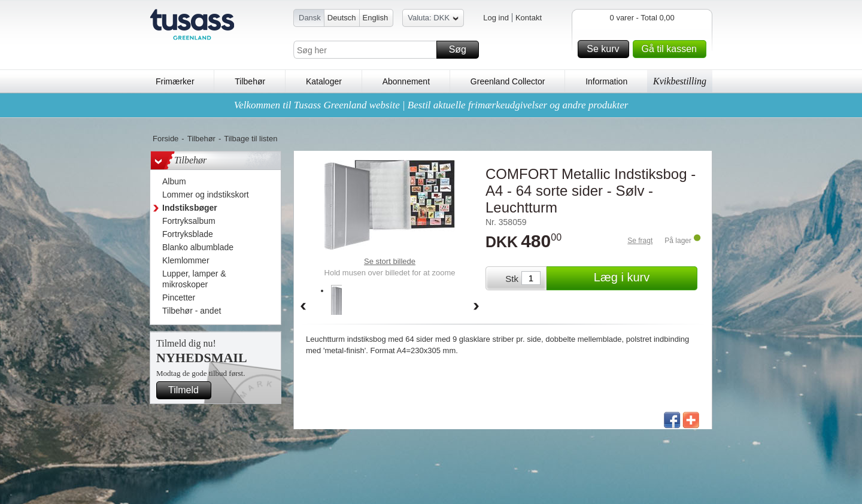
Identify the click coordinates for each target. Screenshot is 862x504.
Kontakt (529, 18)
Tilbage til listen (251, 139)
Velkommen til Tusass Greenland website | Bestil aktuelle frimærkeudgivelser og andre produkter (431, 105)
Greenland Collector (508, 81)
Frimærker (175, 81)
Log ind (496, 18)
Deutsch (342, 18)
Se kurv (606, 49)
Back (303, 307)
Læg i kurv (644, 278)
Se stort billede (390, 261)
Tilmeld (188, 390)
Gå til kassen (672, 49)
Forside (166, 139)
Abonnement (406, 81)
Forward (476, 307)
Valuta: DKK (433, 19)
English (376, 18)
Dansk (310, 18)
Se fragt (640, 241)
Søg (462, 50)
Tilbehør (250, 81)
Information (606, 81)
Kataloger (324, 81)
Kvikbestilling (680, 81)
